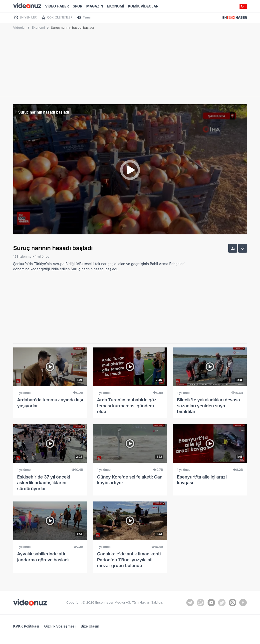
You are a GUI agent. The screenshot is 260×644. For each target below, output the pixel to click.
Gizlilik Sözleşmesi (60, 626)
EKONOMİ (116, 6)
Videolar (20, 27)
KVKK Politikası (26, 626)
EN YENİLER (28, 17)
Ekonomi (38, 27)
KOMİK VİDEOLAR (143, 6)
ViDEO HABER (57, 6)
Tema (87, 17)
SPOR (77, 6)
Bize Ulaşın (90, 626)
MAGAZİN (95, 6)
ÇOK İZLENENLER (60, 17)
